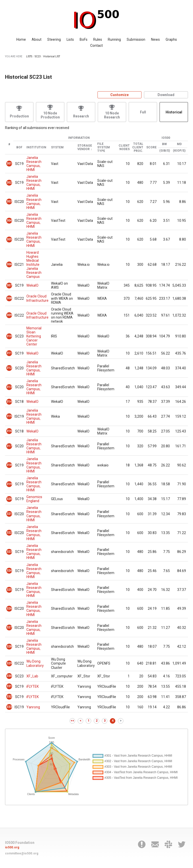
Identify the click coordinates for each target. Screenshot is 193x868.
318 (9, 465)
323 (9, 552)
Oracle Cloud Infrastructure (37, 298)
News (155, 39)
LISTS (29, 56)
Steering (54, 39)
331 (9, 686)
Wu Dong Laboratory (35, 663)
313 (9, 387)
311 (9, 353)
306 (9, 264)
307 (9, 285)
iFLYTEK (33, 686)
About (37, 39)
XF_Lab (32, 676)
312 (9, 368)
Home (21, 39)
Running (114, 39)
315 (9, 416)
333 (9, 707)
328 (9, 646)
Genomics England (34, 499)
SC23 (38, 56)
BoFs (84, 39)
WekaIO (32, 285)
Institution (36, 147)
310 (9, 336)
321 (9, 514)
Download (166, 95)
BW (164, 144)
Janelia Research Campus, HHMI (34, 164)
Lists (70, 39)
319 (9, 484)
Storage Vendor (85, 147)
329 (9, 663)
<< (72, 721)
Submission (136, 39)
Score (151, 147)
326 (9, 609)
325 (9, 590)
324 (9, 571)
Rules (98, 39)
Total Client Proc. (138, 147)
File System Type (104, 147)
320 (9, 499)
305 (9, 239)
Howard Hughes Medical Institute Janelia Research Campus (34, 265)
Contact (96, 46)
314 (9, 402)
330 (9, 676)
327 (9, 627)
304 (9, 221)
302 (9, 183)
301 (9, 163)
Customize (119, 95)
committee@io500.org (22, 853)
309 (9, 315)
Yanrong (33, 707)
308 (9, 298)
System (57, 147)
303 (9, 201)
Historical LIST (52, 56)
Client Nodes (124, 147)
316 (9, 431)
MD (179, 144)
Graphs (171, 39)
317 (9, 446)
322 (9, 533)
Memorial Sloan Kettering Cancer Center (34, 336)
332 (9, 697)
